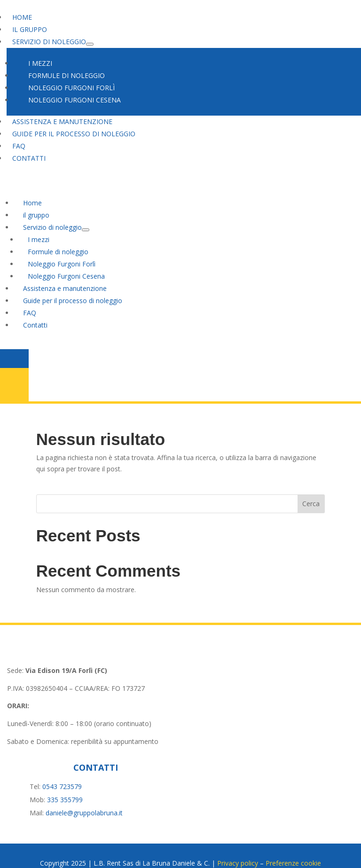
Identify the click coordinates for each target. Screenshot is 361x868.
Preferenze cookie (293, 848)
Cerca (311, 489)
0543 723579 (62, 771)
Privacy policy (238, 848)
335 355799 (65, 785)
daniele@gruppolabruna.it (84, 798)
